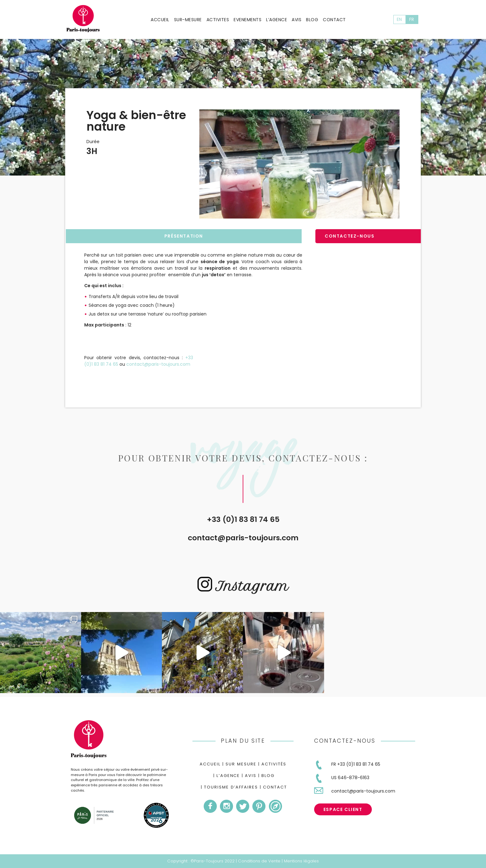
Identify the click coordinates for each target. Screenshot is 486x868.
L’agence (277, 20)
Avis (296, 20)
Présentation (184, 236)
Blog (312, 20)
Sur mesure (241, 764)
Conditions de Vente (259, 861)
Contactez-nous (350, 236)
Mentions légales (301, 861)
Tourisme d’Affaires (231, 787)
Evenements (248, 20)
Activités (274, 764)
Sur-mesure (188, 20)
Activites (218, 20)
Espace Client (343, 809)
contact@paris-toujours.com (243, 538)
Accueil (160, 20)
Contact (334, 20)
